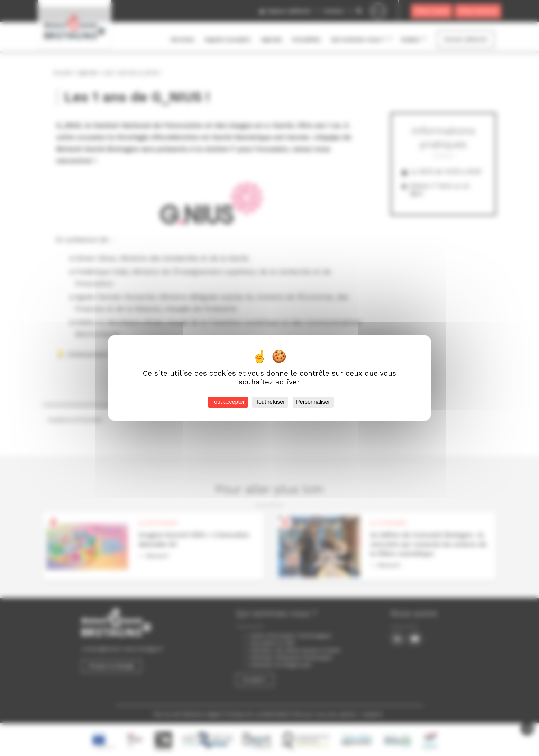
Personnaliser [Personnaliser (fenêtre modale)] (313, 402)
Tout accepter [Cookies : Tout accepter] (228, 402)
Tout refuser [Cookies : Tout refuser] (270, 402)
